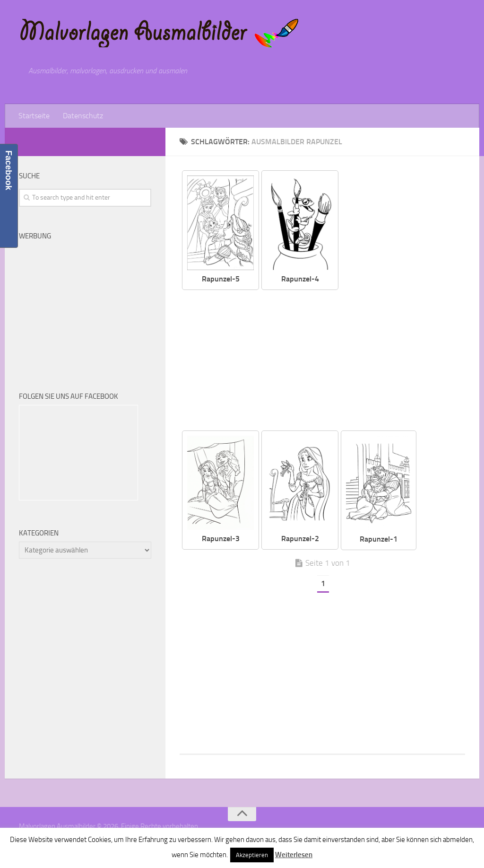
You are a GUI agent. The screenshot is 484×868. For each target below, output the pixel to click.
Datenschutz (83, 116)
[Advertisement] (329, 361)
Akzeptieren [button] (252, 855)
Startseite (34, 116)
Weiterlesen (294, 855)
